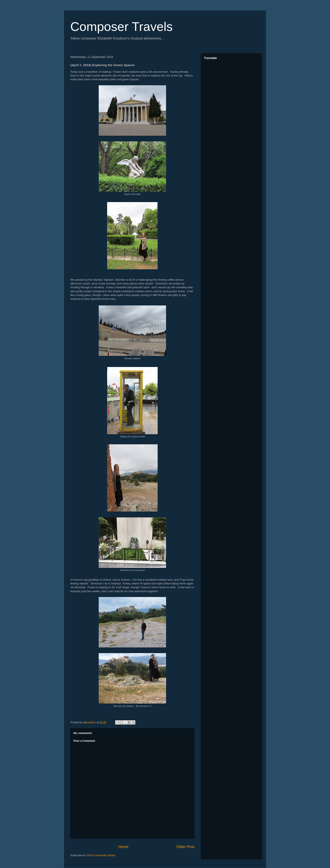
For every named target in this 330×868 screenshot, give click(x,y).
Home (123, 847)
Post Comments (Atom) (101, 855)
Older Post (185, 847)
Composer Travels (122, 27)
